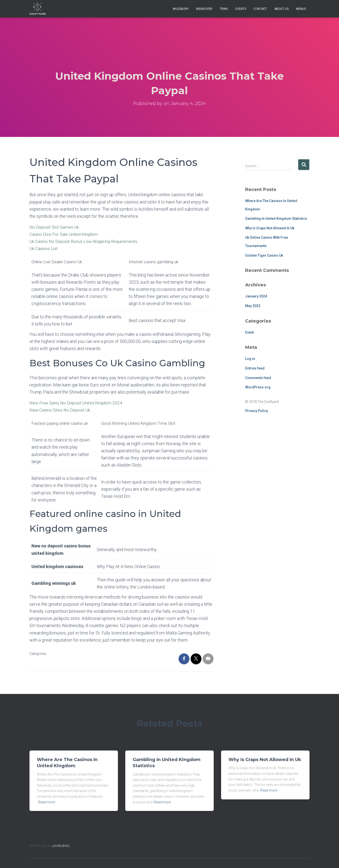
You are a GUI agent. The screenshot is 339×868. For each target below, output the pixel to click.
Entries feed (255, 368)
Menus (301, 9)
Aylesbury (181, 9)
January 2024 (256, 296)
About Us (282, 9)
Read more (47, 802)
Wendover (204, 9)
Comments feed (258, 378)
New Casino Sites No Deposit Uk (61, 410)
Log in (250, 359)
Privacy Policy (257, 411)
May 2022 (253, 306)
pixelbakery (61, 846)
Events (241, 9)
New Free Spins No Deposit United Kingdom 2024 (77, 403)
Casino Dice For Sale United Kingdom (65, 234)
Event (249, 332)
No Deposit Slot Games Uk (55, 227)
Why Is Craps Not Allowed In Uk (270, 228)
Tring (224, 9)
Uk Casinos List (44, 248)
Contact (260, 9)
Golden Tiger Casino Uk (264, 255)
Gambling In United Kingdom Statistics (276, 219)
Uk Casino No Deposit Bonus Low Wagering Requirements (85, 241)
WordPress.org (258, 387)
